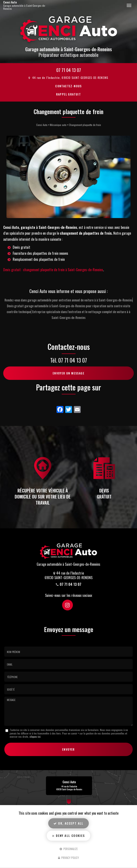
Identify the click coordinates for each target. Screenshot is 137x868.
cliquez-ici (35, 737)
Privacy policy (68, 858)
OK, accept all (68, 823)
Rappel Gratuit (69, 94)
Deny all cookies (68, 835)
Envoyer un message (68, 373)
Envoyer (68, 749)
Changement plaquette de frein (85, 125)
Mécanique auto (58, 125)
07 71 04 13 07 (69, 70)
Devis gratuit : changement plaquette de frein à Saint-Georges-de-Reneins (53, 270)
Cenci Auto (28, 5)
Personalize (69, 849)
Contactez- (68, 86)
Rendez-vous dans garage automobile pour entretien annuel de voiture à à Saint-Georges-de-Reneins (68, 300)
